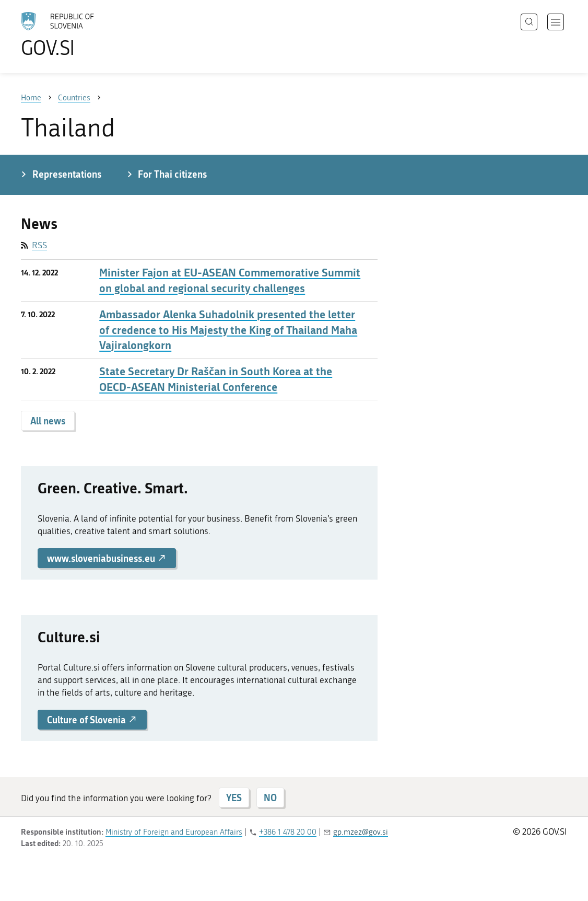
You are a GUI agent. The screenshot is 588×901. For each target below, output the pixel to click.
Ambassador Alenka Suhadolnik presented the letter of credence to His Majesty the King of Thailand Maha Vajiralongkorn (228, 330)
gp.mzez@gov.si (361, 832)
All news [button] (48, 421)
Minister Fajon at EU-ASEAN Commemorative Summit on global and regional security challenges (230, 280)
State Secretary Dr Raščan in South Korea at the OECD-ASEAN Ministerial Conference (216, 379)
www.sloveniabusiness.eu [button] (107, 558)
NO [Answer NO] (270, 798)
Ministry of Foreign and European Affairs (174, 832)
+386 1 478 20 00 (288, 832)
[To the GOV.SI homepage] (87, 34)
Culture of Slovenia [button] (92, 720)
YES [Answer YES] (234, 798)
